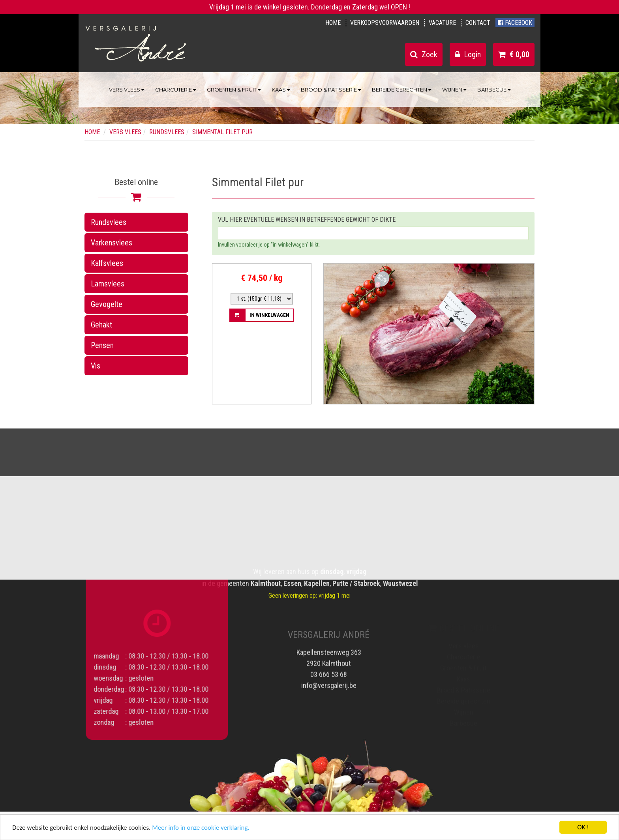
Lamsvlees (108, 284)
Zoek (424, 54)
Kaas (281, 90)
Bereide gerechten (401, 90)
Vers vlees (127, 90)
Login (468, 54)
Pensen (102, 345)
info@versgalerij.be (329, 682)
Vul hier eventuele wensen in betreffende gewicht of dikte (307, 220)
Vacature (442, 23)
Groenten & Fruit (234, 90)
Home (333, 23)
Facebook (515, 23)
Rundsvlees (109, 222)
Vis (96, 366)
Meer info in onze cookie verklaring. (201, 828)
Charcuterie (175, 90)
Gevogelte (107, 304)
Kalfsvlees (107, 263)
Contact (478, 23)
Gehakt (101, 325)
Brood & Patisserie (331, 90)
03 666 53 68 (329, 671)
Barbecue (494, 90)
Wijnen (454, 90)
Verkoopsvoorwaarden (385, 23)
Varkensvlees (112, 243)
